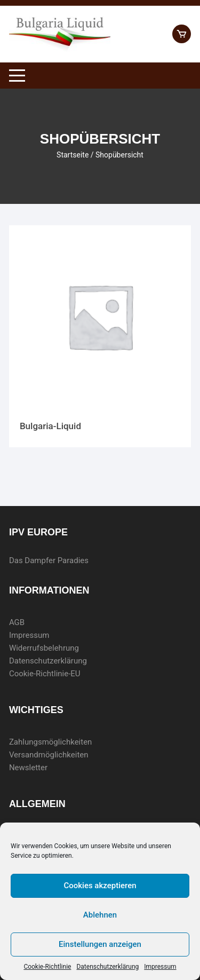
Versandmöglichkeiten (49, 755)
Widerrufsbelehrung (44, 648)
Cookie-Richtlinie (47, 967)
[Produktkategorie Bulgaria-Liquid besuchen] (100, 337)
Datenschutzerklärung (107, 967)
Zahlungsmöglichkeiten (51, 742)
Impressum (160, 967)
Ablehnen (100, 915)
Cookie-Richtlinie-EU (45, 674)
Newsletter (28, 768)
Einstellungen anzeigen (100, 944)
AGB (17, 622)
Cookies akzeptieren (100, 886)
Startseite (73, 155)
